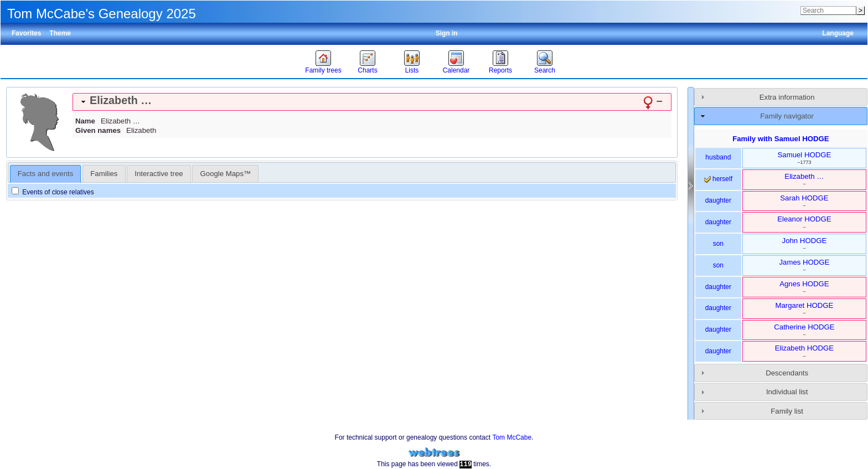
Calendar (456, 70)
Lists (412, 70)
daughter (718, 200)
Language (838, 33)
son (718, 244)
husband (718, 157)
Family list (787, 411)
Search (545, 70)
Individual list (787, 392)
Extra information (787, 97)
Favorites (26, 33)
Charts (367, 70)
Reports (500, 70)
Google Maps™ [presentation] (226, 174)
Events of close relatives (53, 192)
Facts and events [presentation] (45, 174)
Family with (781, 139)
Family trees (323, 70)
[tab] (372, 102)
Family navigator (787, 116)
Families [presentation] (104, 174)
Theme (60, 33)
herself (718, 179)
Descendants (787, 373)
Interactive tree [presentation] (159, 174)
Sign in (447, 33)
